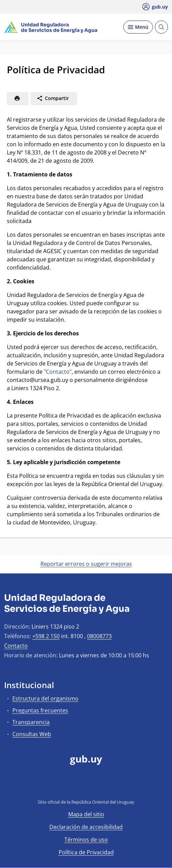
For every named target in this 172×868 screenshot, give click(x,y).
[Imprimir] (17, 98)
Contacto (16, 646)
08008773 (99, 636)
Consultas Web (32, 734)
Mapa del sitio (86, 814)
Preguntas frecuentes (40, 710)
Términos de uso (86, 840)
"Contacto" (58, 372)
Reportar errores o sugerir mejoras (86, 564)
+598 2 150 (46, 636)
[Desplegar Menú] (138, 27)
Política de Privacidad (86, 852)
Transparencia (31, 722)
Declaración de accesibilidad (86, 827)
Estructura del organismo (45, 698)
